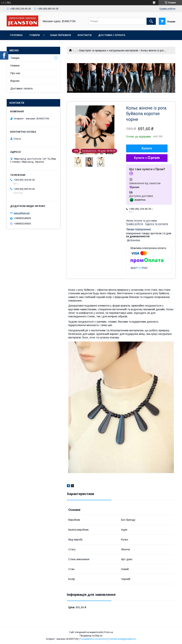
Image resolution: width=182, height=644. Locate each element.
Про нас (15, 73)
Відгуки (15, 81)
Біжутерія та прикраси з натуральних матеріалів (109, 50)
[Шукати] (151, 21)
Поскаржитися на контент (93, 639)
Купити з (147, 158)
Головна (16, 35)
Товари (34, 35)
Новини (15, 66)
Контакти (85, 35)
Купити (147, 148)
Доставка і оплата (112, 35)
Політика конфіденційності (122, 639)
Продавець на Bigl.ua (91, 636)
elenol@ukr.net (22, 213)
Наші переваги (61, 35)
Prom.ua (109, 632)
